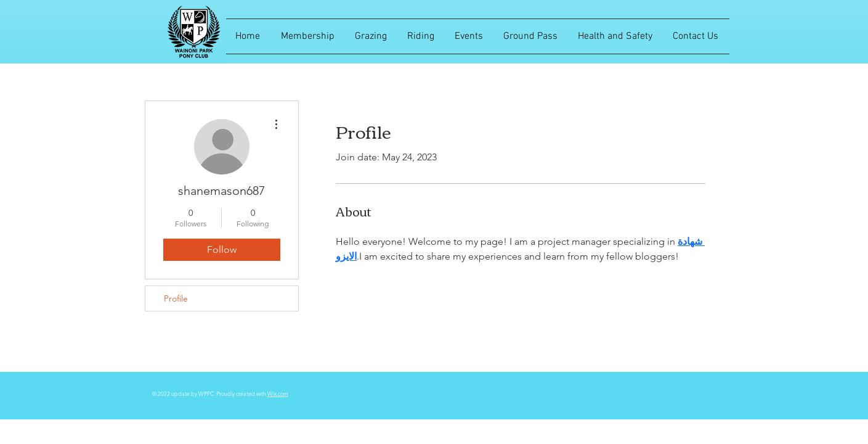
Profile (176, 298)
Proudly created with (242, 393)
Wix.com (278, 393)
